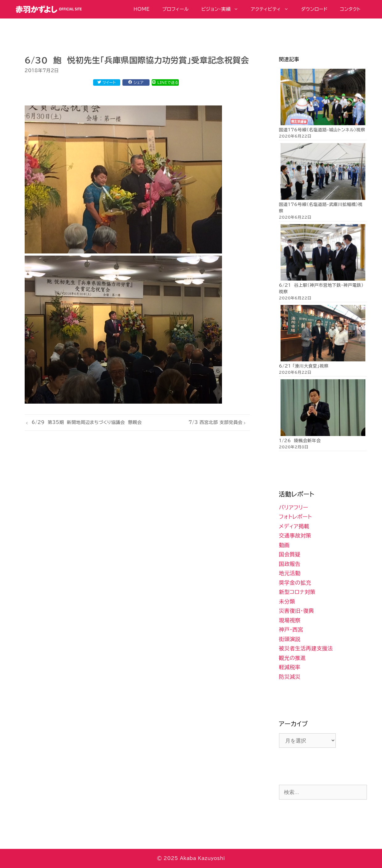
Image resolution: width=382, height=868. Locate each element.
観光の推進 (293, 658)
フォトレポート (296, 517)
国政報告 (290, 564)
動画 (284, 545)
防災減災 (290, 677)
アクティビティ (273, 9)
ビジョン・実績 (223, 9)
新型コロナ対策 (297, 592)
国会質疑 (290, 554)
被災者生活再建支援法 (306, 648)
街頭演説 (290, 639)
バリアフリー (294, 507)
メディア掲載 (294, 526)
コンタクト (350, 9)
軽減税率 (290, 667)
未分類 (287, 601)
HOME (142, 9)
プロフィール (176, 9)
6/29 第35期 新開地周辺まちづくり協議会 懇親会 (87, 422)
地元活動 (290, 573)
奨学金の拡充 (295, 583)
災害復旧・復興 (297, 611)
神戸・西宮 (291, 629)
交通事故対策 (295, 535)
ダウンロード (314, 9)
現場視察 (290, 620)
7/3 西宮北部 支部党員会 (216, 422)
